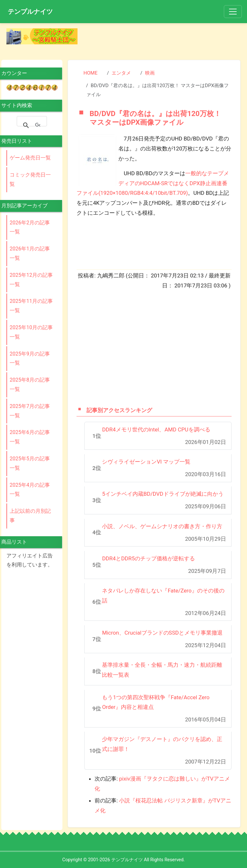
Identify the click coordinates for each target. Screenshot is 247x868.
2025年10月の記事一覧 (31, 332)
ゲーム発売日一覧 (30, 158)
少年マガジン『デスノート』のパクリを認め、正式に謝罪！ (162, 744)
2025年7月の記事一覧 (30, 411)
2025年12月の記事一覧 (31, 280)
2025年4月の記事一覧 (30, 490)
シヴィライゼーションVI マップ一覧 (146, 462)
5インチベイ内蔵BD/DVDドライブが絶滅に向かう (163, 494)
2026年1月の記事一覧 (30, 253)
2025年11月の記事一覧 (31, 306)
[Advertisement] (164, 38)
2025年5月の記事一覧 (30, 463)
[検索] (38, 125)
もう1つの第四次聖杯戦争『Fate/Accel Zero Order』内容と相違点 (156, 702)
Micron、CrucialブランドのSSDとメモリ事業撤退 (162, 633)
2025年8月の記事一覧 (30, 384)
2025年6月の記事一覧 (30, 437)
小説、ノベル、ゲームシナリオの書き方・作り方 (162, 526)
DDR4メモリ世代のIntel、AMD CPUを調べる (156, 429)
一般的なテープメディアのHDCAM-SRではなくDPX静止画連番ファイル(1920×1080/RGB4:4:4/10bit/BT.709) (153, 183)
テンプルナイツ (30, 12)
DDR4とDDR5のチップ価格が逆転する (148, 558)
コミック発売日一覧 (30, 179)
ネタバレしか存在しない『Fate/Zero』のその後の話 (163, 596)
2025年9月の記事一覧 (30, 358)
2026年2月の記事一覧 (30, 227)
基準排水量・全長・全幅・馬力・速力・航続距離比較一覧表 (162, 670)
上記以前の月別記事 (30, 516)
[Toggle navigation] (233, 12)
